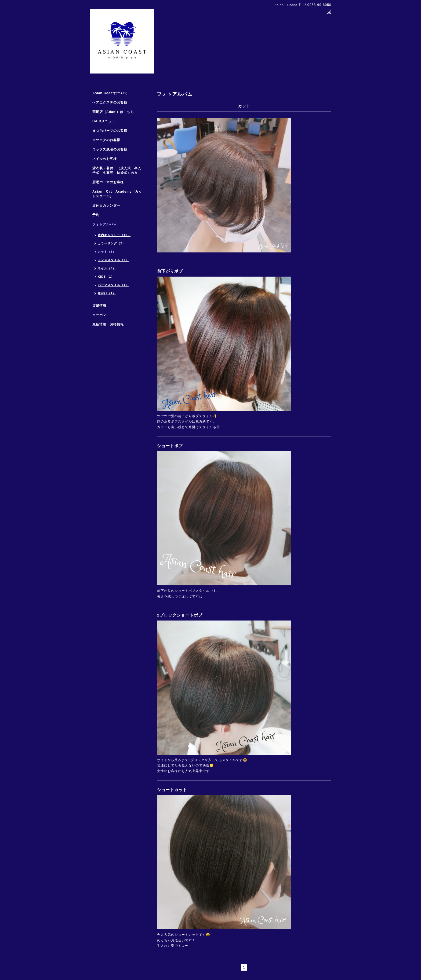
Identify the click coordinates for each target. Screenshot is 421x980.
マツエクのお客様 (106, 140)
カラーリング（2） (112, 243)
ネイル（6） (107, 268)
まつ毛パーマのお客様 (110, 131)
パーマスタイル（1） (113, 285)
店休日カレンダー (106, 205)
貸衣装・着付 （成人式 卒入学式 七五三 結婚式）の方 (117, 170)
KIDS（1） (106, 277)
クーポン (99, 315)
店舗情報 (99, 306)
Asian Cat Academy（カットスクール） (117, 194)
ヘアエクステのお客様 (110, 102)
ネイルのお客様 (105, 159)
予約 (96, 215)
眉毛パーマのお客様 (108, 182)
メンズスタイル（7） (113, 260)
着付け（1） (107, 293)
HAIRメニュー (104, 121)
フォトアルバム (105, 224)
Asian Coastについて (110, 93)
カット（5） (107, 252)
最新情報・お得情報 (108, 324)
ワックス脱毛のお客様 (110, 149)
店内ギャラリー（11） (114, 235)
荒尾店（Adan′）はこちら (113, 112)
